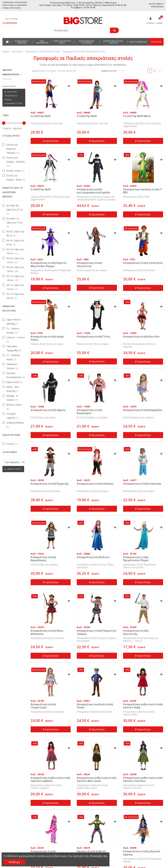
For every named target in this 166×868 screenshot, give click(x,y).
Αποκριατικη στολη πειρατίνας (89, 264)
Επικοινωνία (157, 7)
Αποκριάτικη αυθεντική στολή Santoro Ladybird (50, 779)
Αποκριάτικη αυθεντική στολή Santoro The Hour (143, 779)
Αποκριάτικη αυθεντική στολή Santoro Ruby (143, 706)
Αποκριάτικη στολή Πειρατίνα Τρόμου (96, 632)
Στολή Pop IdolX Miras (137, 116)
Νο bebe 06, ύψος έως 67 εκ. (15, 210)
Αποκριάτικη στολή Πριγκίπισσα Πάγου (136, 559)
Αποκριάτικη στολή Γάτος (94, 336)
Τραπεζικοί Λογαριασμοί (15, 2)
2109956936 (10, 23)
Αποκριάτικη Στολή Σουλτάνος (143, 263)
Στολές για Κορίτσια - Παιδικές (13, 149)
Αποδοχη (14, 862)
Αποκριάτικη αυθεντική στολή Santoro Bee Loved (97, 779)
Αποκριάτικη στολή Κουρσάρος (89, 412)
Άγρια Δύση (14, 382)
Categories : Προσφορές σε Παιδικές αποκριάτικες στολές (13, 98)
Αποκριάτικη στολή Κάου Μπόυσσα (47, 632)
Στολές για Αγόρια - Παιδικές (16, 162)
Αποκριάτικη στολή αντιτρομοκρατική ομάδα (93, 191)
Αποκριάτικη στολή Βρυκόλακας (43, 559)
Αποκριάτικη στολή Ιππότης (95, 484)
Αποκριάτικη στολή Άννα (93, 557)
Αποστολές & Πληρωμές (15, 5)
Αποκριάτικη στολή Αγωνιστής (136, 632)
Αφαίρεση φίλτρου (14, 469)
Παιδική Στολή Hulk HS (91, 851)
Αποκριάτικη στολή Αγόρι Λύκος (47, 338)
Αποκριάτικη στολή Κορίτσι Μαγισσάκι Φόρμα (49, 264)
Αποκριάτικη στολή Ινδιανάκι (142, 484)
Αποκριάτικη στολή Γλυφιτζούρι (43, 706)
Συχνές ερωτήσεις (12, 8)
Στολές (12, 444)
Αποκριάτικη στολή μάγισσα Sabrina (142, 853)
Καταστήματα (156, 4)
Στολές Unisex (15, 171)
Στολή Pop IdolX (41, 116)
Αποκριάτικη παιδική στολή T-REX (143, 191)
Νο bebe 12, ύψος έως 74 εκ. (15, 223)
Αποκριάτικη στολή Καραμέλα (143, 410)
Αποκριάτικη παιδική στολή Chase (95, 706)
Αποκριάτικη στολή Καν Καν (141, 336)
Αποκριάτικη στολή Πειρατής (50, 484)
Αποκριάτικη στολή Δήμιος (48, 410)
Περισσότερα (51, 141)
